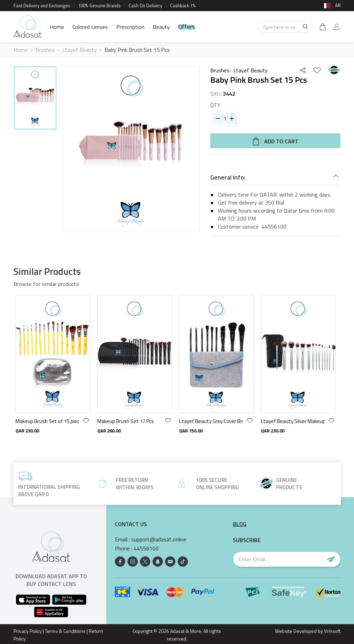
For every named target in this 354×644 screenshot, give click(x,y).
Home (57, 27)
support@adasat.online (159, 539)
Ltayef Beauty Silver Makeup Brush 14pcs (294, 421)
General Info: (228, 177)
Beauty (161, 27)
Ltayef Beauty (80, 50)
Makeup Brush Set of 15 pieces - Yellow (49, 421)
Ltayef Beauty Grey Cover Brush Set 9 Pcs (213, 421)
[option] (35, 99)
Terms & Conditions (65, 631)
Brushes (45, 50)
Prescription (130, 27)
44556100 (274, 226)
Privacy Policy (28, 631)
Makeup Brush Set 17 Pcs (127, 421)
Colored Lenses (90, 27)
